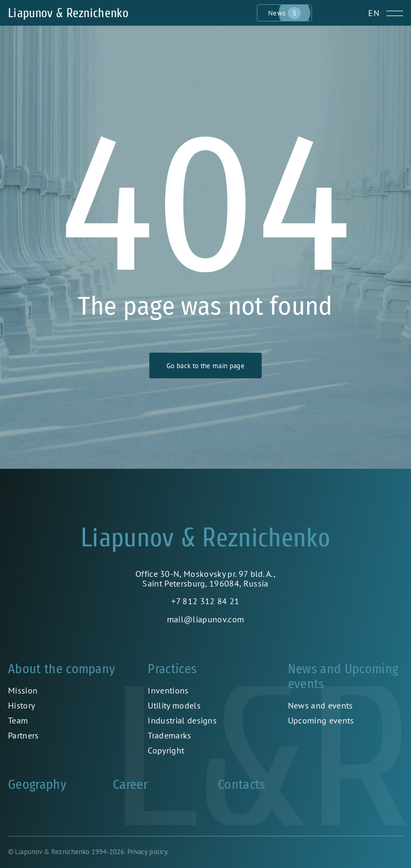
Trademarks (169, 735)
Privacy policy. (148, 852)
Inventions (168, 690)
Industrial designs (182, 720)
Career (130, 785)
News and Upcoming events (343, 676)
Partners (24, 735)
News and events (321, 705)
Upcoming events (321, 720)
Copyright (166, 750)
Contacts (242, 785)
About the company (62, 669)
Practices (172, 669)
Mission (23, 690)
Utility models (174, 705)
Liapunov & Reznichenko (68, 13)
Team (18, 720)
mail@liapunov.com (205, 619)
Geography (37, 785)
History (21, 705)
